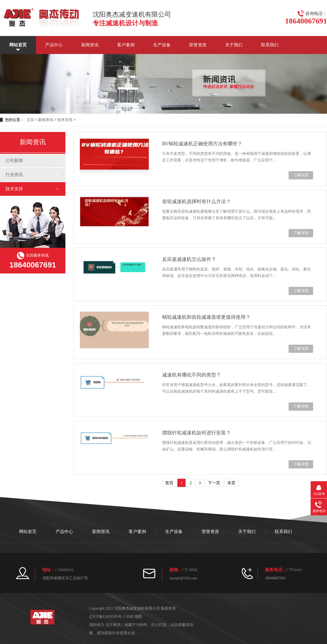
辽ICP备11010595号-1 (107, 617)
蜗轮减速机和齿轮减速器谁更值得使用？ (206, 317)
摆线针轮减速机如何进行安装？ (196, 433)
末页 (231, 483)
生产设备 (162, 45)
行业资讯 (14, 175)
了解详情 (301, 175)
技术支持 (65, 120)
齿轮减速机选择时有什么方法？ (196, 201)
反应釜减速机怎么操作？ (189, 259)
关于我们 (234, 45)
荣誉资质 (198, 45)
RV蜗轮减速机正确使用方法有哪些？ (202, 144)
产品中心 (54, 45)
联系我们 (270, 45)
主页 (30, 120)
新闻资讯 (90, 45)
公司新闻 (14, 160)
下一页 (214, 483)
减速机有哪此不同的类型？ (192, 375)
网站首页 (18, 45)
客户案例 (126, 45)
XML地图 (134, 617)
